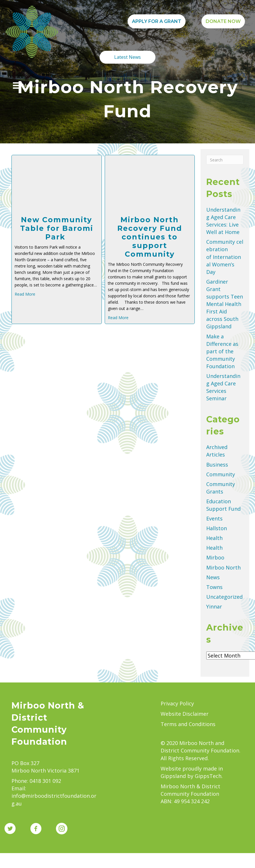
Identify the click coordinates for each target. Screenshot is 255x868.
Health (214, 538)
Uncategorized (224, 597)
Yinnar (214, 606)
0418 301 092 (45, 781)
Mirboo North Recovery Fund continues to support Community (150, 237)
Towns (214, 587)
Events (214, 518)
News (213, 577)
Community (221, 474)
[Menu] (24, 85)
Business (217, 465)
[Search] (225, 160)
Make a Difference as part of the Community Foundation (222, 351)
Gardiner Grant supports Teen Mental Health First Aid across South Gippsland (225, 304)
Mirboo (215, 557)
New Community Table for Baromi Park (57, 228)
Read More (25, 294)
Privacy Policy (177, 703)
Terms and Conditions (188, 724)
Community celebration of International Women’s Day (225, 257)
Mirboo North (223, 567)
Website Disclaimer (185, 714)
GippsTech (208, 776)
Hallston (217, 528)
